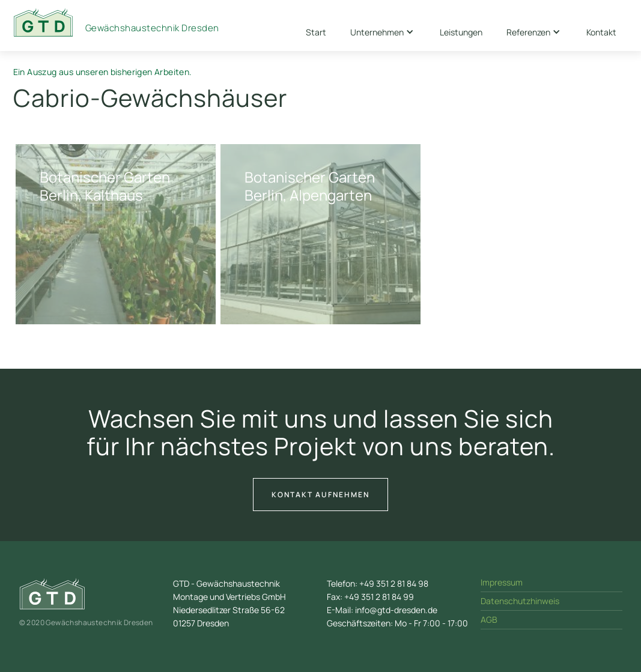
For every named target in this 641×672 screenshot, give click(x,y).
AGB (489, 619)
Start (316, 32)
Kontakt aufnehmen (320, 495)
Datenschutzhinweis (520, 601)
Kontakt (601, 32)
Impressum (502, 582)
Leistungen (461, 32)
